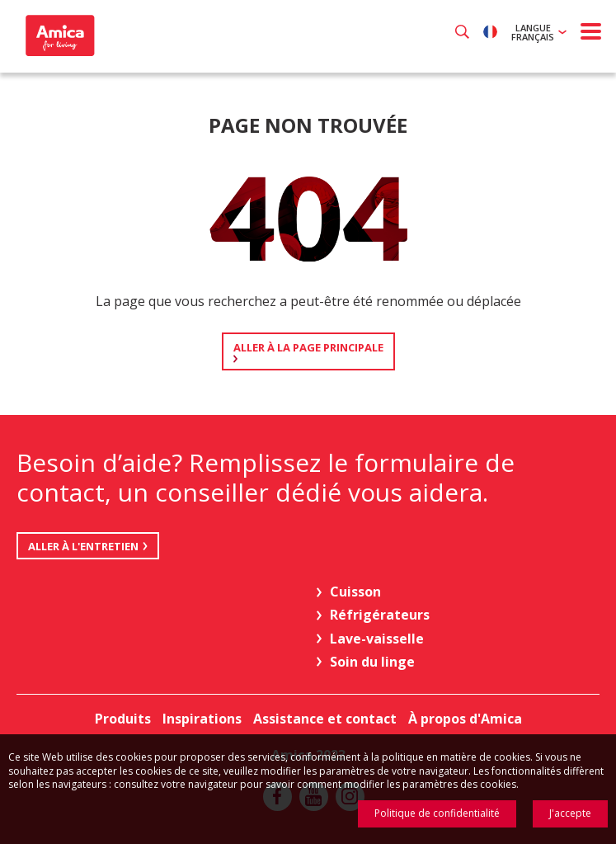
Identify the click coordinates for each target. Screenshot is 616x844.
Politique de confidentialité (437, 813)
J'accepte (570, 813)
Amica (58, 35)
